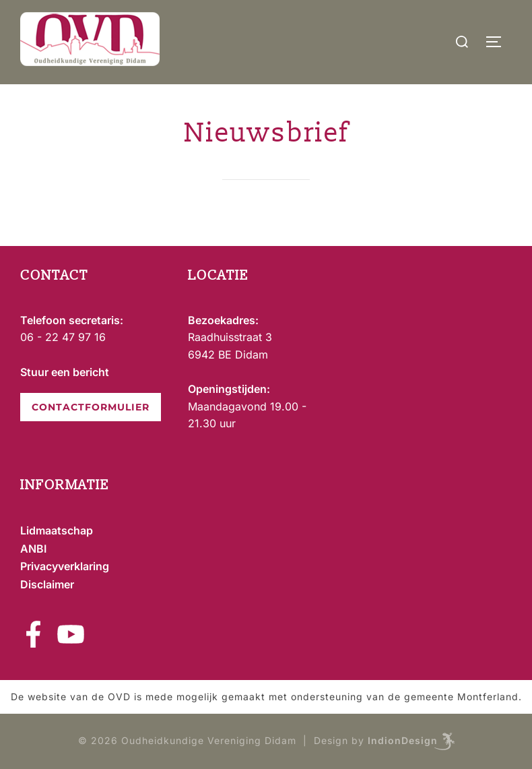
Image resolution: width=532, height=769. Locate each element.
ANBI (33, 549)
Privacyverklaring (65, 566)
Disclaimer (47, 584)
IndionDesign (403, 740)
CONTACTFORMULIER (91, 407)
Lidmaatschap (57, 530)
